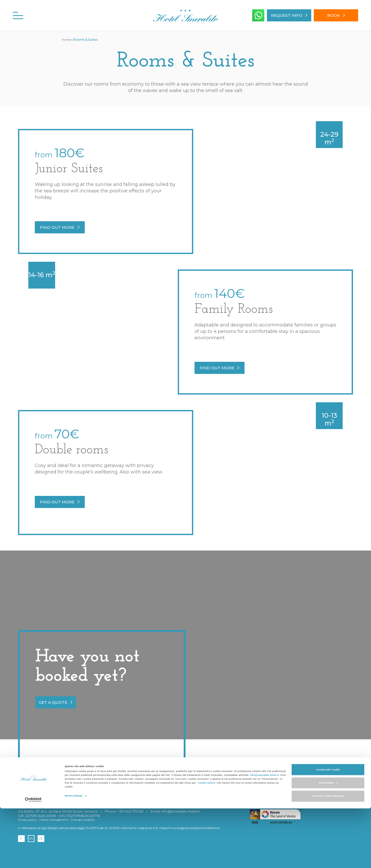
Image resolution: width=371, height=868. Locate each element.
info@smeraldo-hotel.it (264, 835)
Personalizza (328, 842)
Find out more (60, 227)
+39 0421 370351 (130, 811)
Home (66, 40)
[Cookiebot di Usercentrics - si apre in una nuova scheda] (33, 859)
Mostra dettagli (74, 856)
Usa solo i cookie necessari (328, 856)
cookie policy (207, 843)
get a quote (56, 702)
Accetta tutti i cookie (328, 829)
